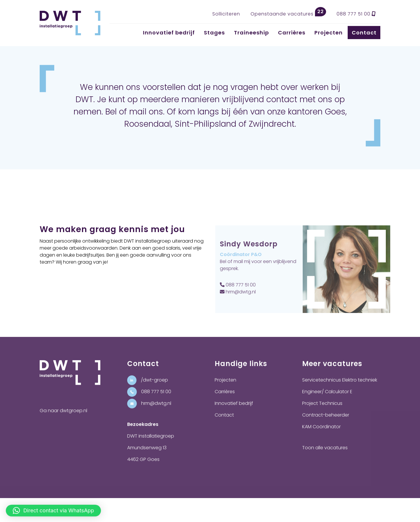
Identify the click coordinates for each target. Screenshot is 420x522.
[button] (53, 508)
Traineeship (251, 33)
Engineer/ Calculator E (327, 399)
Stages (214, 33)
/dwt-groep (148, 387)
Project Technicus (322, 410)
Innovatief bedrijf (169, 33)
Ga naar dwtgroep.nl (63, 418)
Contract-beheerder (326, 422)
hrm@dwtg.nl (245, 292)
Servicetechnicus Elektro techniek (340, 387)
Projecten (329, 33)
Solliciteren (226, 14)
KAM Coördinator (321, 434)
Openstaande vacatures (288, 12)
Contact (364, 33)
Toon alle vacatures (325, 455)
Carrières (292, 33)
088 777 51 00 (356, 14)
